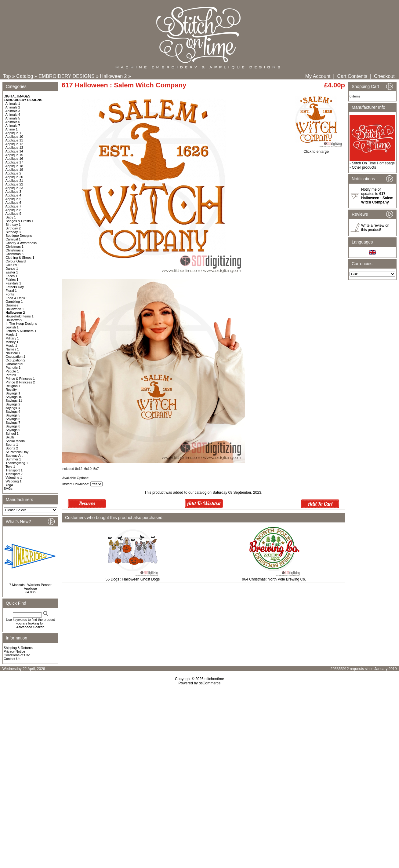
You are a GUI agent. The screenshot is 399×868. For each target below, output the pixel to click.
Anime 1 (12, 129)
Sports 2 (12, 448)
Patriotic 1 (13, 368)
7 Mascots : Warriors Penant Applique (30, 587)
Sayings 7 (13, 423)
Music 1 (11, 346)
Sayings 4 (13, 412)
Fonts (10, 294)
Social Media (15, 441)
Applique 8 (13, 210)
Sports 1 (12, 445)
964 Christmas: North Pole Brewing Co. (274, 579)
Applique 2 (13, 173)
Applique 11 (14, 140)
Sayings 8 (13, 426)
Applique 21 (14, 181)
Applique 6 (13, 203)
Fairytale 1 (13, 283)
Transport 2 (14, 474)
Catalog (25, 76)
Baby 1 (11, 217)
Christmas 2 (15, 250)
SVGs (8, 489)
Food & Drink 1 (17, 298)
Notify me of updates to (377, 196)
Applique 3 (13, 192)
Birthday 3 (13, 232)
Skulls (10, 437)
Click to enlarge (316, 150)
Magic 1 (11, 335)
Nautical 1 (13, 353)
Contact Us (12, 659)
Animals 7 (13, 126)
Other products (364, 167)
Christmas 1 (15, 247)
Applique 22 (14, 184)
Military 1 (12, 338)
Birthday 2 (13, 228)
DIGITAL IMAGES (17, 96)
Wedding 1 (13, 481)
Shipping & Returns (18, 648)
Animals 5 (13, 118)
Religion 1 (13, 386)
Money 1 (12, 342)
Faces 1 (11, 276)
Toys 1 (10, 467)
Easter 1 (12, 272)
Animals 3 (13, 111)
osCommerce (210, 683)
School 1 (12, 434)
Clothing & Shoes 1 (20, 258)
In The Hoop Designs (21, 324)
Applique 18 (14, 166)
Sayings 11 (14, 401)
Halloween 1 (15, 309)
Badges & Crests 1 (20, 221)
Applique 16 (14, 159)
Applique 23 (14, 188)
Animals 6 (13, 122)
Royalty (11, 390)
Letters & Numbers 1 (21, 331)
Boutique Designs (19, 236)
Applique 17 (14, 162)
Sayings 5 (13, 415)
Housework (14, 320)
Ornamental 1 (16, 364)
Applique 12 (14, 144)
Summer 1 (13, 459)
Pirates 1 (12, 375)
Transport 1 (14, 470)
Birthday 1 (13, 225)
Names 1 (12, 349)
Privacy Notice (14, 651)
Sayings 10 (14, 397)
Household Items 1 (20, 316)
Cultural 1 (13, 265)
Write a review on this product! (375, 228)
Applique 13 (14, 148)
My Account (318, 76)
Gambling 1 (14, 302)
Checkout (384, 76)
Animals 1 (13, 104)
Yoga (9, 485)
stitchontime (214, 679)
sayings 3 (13, 408)
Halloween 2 (113, 76)
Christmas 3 (15, 254)
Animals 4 (13, 115)
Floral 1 (11, 291)
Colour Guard (16, 261)
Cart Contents (352, 76)
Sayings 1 (13, 393)
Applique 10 (14, 137)
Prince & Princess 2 (20, 382)
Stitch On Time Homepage (373, 163)
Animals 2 (13, 107)
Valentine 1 (14, 478)
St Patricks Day (17, 452)
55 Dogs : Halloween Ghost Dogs (133, 579)
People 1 (12, 371)
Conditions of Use (17, 655)
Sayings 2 (13, 404)
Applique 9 (13, 214)
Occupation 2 (15, 360)
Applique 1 (13, 133)
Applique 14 (14, 151)
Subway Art (14, 456)
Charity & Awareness (21, 243)
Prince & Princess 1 (20, 379)
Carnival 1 (13, 239)
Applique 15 (14, 155)
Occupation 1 (15, 357)
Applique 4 (13, 195)
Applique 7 (13, 206)
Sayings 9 (13, 430)
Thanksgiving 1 (17, 463)
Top (7, 76)
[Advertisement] (200, 738)
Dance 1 (12, 269)
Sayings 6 (13, 419)
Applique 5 (13, 199)
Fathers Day (15, 287)
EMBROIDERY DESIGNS (66, 76)
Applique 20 (14, 177)
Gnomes (12, 305)
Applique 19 (14, 170)
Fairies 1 (12, 280)
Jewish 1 (12, 327)
